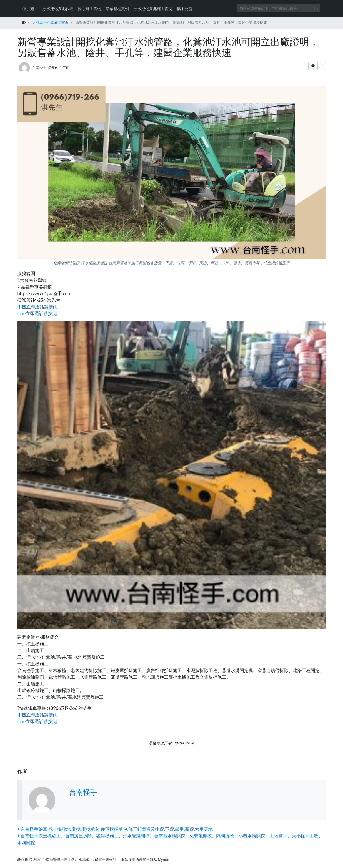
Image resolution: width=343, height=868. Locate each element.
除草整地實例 (117, 8)
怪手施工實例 (90, 8)
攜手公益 (185, 8)
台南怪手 (39, 67)
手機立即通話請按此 (37, 307)
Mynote (164, 859)
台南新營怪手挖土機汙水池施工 (68, 859)
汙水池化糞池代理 (58, 8)
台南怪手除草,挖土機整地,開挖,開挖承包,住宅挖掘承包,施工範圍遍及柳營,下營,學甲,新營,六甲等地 (115, 829)
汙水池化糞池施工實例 (153, 8)
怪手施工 (30, 8)
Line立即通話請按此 (37, 313)
